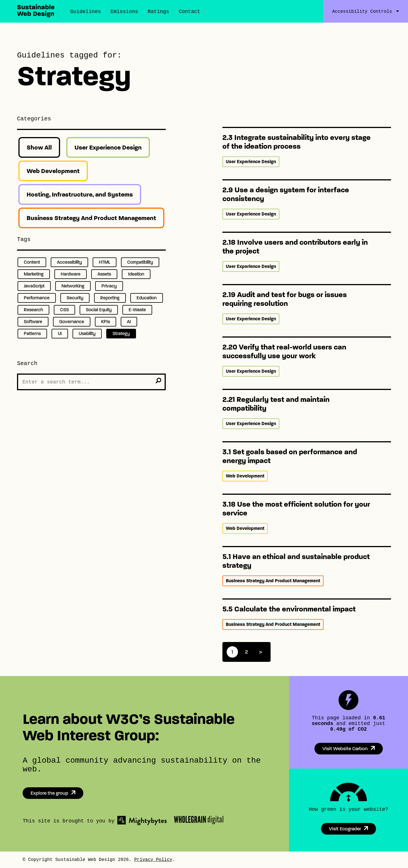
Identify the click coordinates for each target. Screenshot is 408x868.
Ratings (158, 12)
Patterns (32, 333)
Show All (39, 147)
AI (129, 322)
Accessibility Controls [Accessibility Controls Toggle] (362, 12)
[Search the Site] (91, 382)
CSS (64, 310)
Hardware (71, 274)
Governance (72, 322)
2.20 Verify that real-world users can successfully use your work (284, 351)
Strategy (121, 333)
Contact (190, 12)
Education (147, 298)
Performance (37, 298)
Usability (87, 333)
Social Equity (99, 310)
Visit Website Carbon (345, 749)
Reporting (110, 298)
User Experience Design (108, 147)
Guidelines (86, 12)
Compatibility (140, 262)
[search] (158, 381)
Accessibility (69, 262)
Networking (73, 286)
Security (75, 298)
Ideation (136, 274)
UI (60, 333)
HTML (105, 262)
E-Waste (137, 310)
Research (33, 310)
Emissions (124, 12)
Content (32, 262)
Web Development (53, 171)
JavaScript (34, 286)
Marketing (34, 274)
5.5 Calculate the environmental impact (289, 609)
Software (33, 322)
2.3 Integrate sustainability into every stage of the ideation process (297, 142)
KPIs (106, 322)
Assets (104, 274)
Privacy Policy (153, 860)
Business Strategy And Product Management (91, 218)
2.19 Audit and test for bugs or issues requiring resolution (285, 299)
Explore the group (49, 793)
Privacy (109, 286)
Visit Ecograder (345, 829)
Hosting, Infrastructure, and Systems (80, 194)
